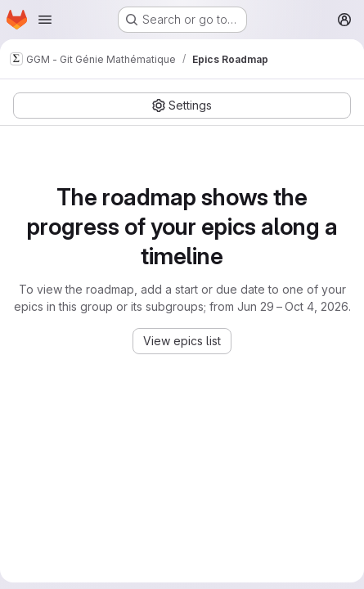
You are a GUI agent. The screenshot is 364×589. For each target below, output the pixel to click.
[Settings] (182, 106)
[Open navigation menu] (45, 20)
